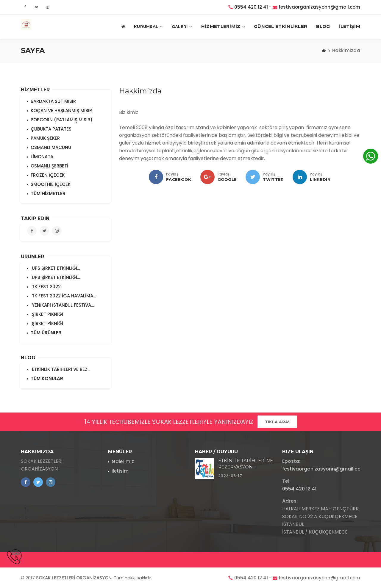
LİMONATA (42, 157)
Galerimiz (123, 461)
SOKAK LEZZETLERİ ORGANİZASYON (74, 578)
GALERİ (182, 27)
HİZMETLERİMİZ (223, 27)
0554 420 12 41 (251, 7)
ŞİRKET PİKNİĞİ (47, 314)
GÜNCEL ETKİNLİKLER (281, 26)
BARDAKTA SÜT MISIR (53, 101)
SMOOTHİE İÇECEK (51, 184)
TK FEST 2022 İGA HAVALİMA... (63, 296)
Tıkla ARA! (277, 422)
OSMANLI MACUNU (51, 147)
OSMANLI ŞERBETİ (49, 166)
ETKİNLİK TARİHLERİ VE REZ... (60, 369)
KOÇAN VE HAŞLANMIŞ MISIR (61, 110)
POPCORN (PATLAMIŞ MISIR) (62, 120)
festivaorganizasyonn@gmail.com (319, 7)
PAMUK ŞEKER (45, 138)
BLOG (323, 26)
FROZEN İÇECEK (48, 175)
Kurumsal (148, 27)
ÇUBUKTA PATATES (51, 129)
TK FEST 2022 (46, 287)
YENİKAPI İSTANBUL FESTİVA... (62, 305)
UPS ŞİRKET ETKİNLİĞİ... (55, 268)
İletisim (120, 471)
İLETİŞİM (350, 26)
